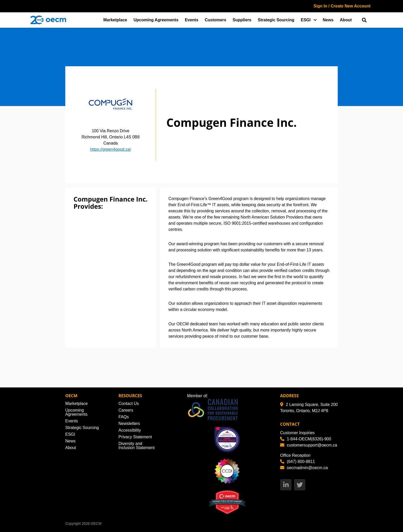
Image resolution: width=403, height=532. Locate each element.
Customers (216, 20)
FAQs (124, 417)
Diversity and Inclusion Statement (137, 446)
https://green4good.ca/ (111, 149)
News (328, 20)
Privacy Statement (135, 437)
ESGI (306, 20)
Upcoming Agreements (156, 20)
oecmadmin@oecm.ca (304, 468)
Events (191, 20)
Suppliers (242, 20)
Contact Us (129, 403)
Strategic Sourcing (276, 20)
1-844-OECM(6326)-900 (306, 439)
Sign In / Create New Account (342, 6)
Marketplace (115, 20)
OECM (96, 524)
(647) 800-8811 (297, 462)
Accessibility (130, 430)
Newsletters (129, 424)
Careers (126, 410)
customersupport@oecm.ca (309, 445)
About (346, 20)
